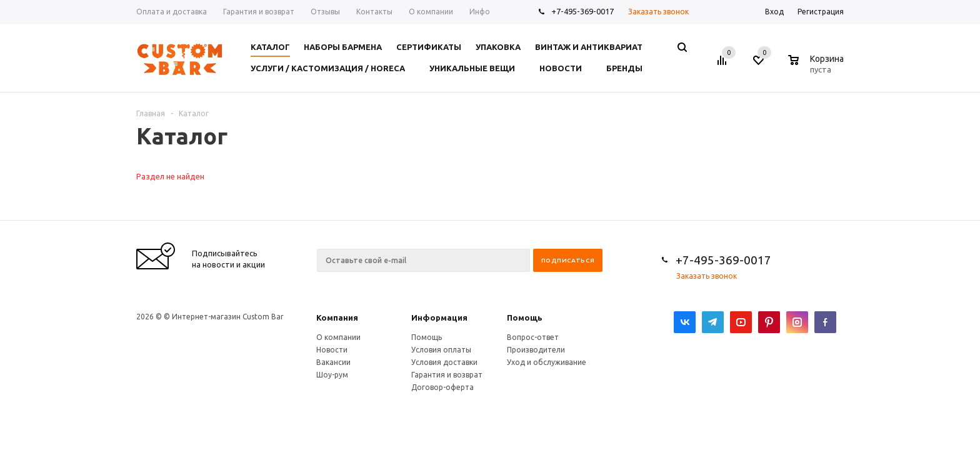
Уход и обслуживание (547, 362)
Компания (337, 317)
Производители (536, 350)
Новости (332, 350)
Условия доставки (444, 362)
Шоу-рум (332, 375)
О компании (338, 337)
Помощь (525, 317)
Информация (439, 317)
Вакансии (333, 362)
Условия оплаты (441, 350)
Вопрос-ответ (533, 337)
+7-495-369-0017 (582, 11)
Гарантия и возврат (447, 375)
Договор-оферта (442, 387)
